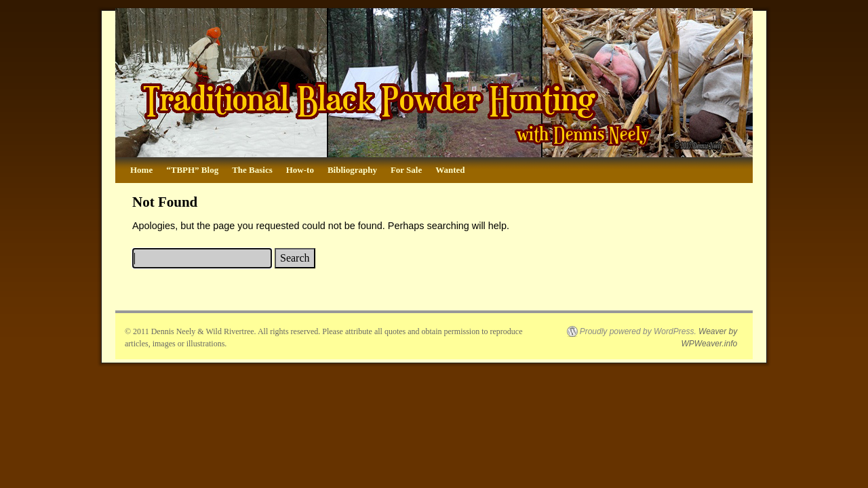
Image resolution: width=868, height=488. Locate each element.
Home (141, 170)
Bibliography (352, 170)
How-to (300, 170)
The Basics (252, 170)
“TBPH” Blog (192, 170)
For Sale (406, 170)
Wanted (450, 170)
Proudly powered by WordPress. (638, 331)
